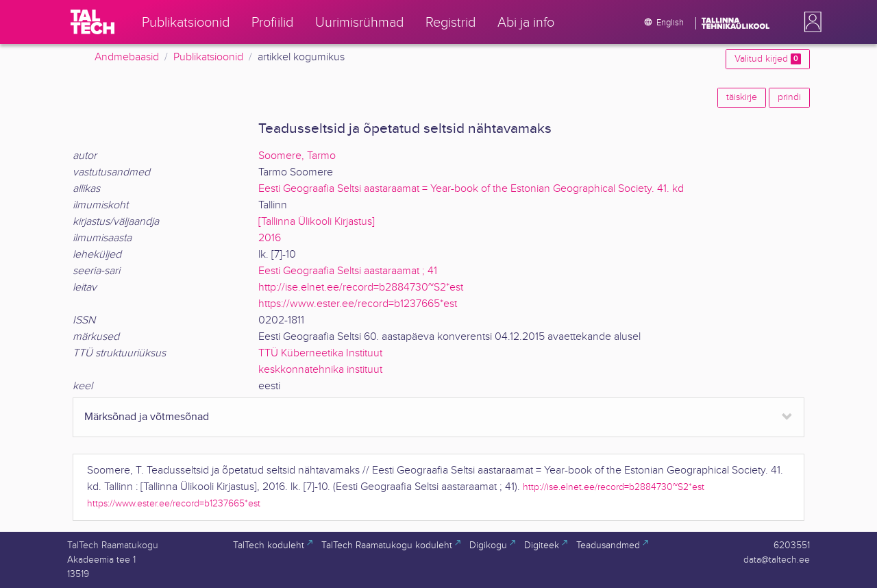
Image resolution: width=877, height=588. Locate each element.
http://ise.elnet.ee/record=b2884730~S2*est (361, 287)
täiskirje (742, 97)
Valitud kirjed (768, 59)
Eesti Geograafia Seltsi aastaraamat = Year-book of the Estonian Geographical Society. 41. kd (471, 189)
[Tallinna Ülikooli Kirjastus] (317, 222)
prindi (789, 97)
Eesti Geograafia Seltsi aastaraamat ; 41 (348, 271)
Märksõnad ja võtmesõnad (147, 417)
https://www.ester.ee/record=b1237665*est (358, 304)
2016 (270, 238)
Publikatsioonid (208, 57)
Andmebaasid (127, 57)
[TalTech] (92, 22)
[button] (810, 22)
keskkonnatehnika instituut (320, 370)
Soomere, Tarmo (297, 156)
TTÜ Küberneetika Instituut (320, 353)
